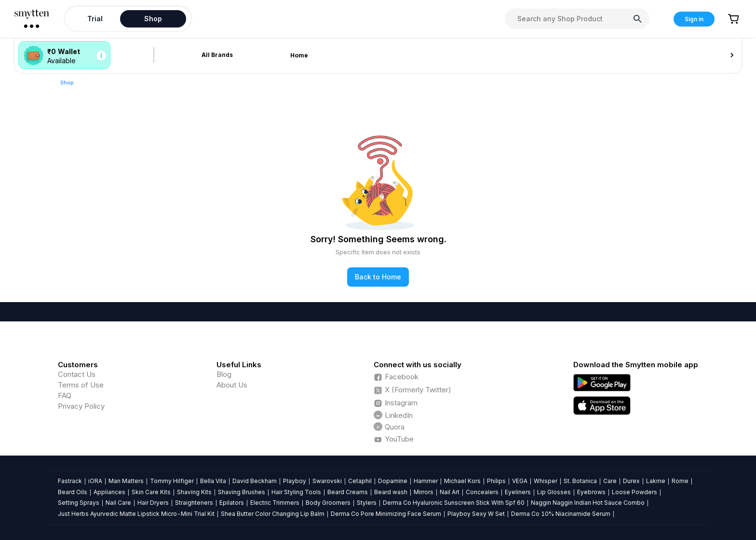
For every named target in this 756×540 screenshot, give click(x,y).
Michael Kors (462, 481)
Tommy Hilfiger (172, 481)
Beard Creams (348, 492)
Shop (67, 83)
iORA (95, 481)
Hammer (426, 481)
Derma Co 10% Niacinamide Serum (561, 514)
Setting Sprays (79, 503)
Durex (631, 481)
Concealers (482, 492)
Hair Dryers (153, 503)
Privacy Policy (81, 406)
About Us (232, 385)
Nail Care (118, 503)
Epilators (232, 503)
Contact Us (77, 374)
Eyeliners (518, 492)
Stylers (367, 503)
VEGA (520, 481)
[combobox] (577, 19)
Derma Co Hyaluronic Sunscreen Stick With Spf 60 (454, 503)
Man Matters (126, 481)
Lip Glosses (554, 492)
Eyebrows (591, 492)
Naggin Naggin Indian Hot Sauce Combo (588, 503)
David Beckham (255, 481)
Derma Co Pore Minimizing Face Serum (386, 514)
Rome (680, 481)
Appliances (109, 492)
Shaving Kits (194, 492)
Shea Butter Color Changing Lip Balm (273, 514)
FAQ (65, 395)
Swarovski (327, 481)
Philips (496, 481)
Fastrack (70, 481)
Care (610, 481)
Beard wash (391, 492)
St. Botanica (580, 481)
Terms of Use (81, 385)
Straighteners (194, 503)
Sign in (694, 19)
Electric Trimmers (275, 503)
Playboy (295, 481)
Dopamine (393, 481)
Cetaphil (360, 481)
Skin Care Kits (151, 492)
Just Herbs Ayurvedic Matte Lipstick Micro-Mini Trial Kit (136, 514)
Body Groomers (328, 503)
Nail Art (450, 492)
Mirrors (424, 492)
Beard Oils (73, 492)
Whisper (546, 481)
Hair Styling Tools (296, 492)
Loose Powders (634, 492)
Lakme (656, 481)
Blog (224, 374)
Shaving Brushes (242, 492)
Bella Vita (213, 481)
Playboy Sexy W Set (476, 514)
